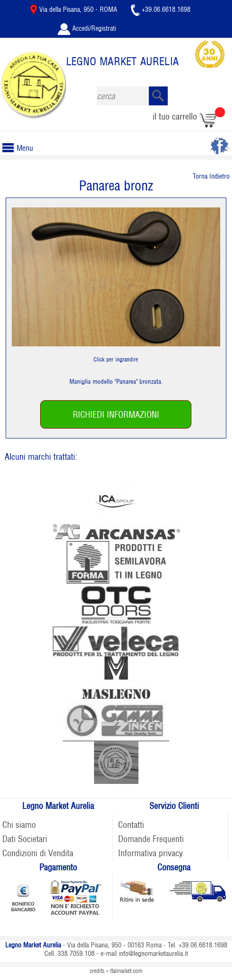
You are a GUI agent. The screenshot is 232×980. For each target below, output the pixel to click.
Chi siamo (19, 825)
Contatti (131, 825)
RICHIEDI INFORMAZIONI (116, 415)
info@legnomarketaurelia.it (153, 954)
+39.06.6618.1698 (161, 9)
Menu (21, 148)
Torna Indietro (211, 176)
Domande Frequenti (151, 839)
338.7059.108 (76, 954)
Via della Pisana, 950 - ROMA (74, 9)
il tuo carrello (189, 116)
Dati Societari (25, 839)
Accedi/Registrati (87, 28)
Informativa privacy (150, 853)
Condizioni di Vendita (38, 853)
